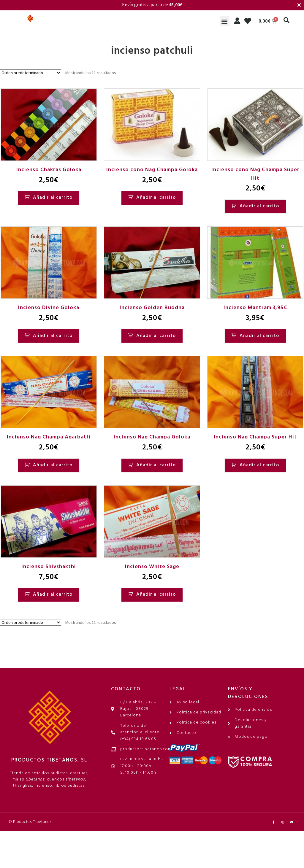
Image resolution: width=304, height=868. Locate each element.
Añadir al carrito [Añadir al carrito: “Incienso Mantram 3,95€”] (259, 336)
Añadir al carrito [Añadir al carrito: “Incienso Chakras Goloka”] (53, 198)
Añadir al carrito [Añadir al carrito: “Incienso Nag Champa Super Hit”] (259, 465)
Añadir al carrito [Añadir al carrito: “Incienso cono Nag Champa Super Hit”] (259, 206)
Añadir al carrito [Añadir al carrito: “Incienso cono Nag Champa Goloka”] (156, 198)
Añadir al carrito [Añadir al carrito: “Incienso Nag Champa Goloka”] (156, 465)
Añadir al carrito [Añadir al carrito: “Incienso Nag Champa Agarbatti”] (53, 465)
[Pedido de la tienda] (31, 73)
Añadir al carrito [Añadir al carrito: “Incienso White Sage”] (156, 594)
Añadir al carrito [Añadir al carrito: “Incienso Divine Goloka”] (53, 336)
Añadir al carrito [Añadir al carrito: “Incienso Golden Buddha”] (156, 336)
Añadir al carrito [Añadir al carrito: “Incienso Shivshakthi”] (53, 594)
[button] (225, 21)
